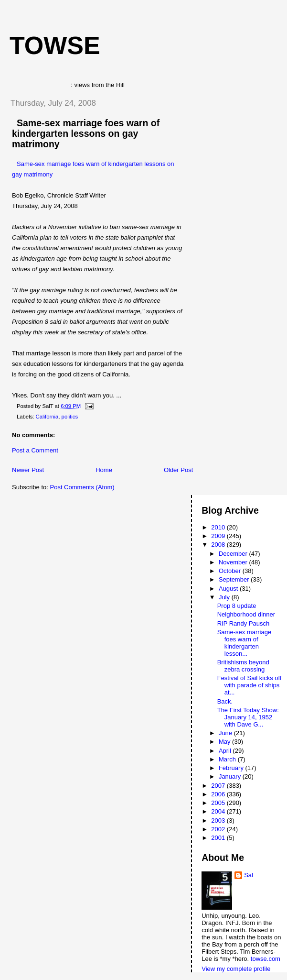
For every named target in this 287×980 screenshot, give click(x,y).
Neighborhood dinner (246, 614)
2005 (219, 803)
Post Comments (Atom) (82, 487)
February (232, 768)
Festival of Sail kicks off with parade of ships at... (250, 685)
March (228, 759)
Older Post (178, 470)
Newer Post (28, 470)
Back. (225, 701)
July (225, 597)
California (47, 417)
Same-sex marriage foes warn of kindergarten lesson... (244, 643)
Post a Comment (35, 450)
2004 (219, 811)
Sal (249, 875)
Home (104, 470)
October (231, 571)
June (226, 733)
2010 (219, 527)
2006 (219, 794)
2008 (219, 545)
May (225, 742)
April (226, 751)
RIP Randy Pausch (244, 623)
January (231, 776)
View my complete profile (236, 969)
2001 (219, 838)
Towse (55, 45)
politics (70, 417)
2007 (219, 786)
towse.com (266, 959)
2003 (219, 820)
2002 (219, 829)
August (229, 589)
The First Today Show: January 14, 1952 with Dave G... (248, 717)
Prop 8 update (237, 606)
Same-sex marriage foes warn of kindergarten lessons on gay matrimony (86, 133)
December (234, 554)
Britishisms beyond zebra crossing (243, 666)
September (235, 579)
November (234, 562)
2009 (219, 536)
